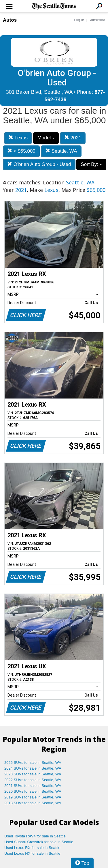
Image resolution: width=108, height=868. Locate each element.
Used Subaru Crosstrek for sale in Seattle (39, 842)
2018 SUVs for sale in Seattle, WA (33, 803)
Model (46, 138)
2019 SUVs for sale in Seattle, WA (33, 797)
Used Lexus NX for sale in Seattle (32, 853)
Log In (79, 20)
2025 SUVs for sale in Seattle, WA (33, 763)
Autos (10, 20)
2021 (73, 138)
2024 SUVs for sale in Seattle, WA (33, 768)
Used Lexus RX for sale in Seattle (32, 848)
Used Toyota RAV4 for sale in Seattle (35, 836)
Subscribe (97, 20)
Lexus (18, 138)
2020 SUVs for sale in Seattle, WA (33, 791)
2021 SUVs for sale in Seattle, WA (33, 786)
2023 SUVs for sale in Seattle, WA (33, 774)
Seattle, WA (61, 151)
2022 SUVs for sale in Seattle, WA (33, 780)
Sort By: (91, 164)
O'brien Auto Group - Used (39, 164)
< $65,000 (21, 151)
